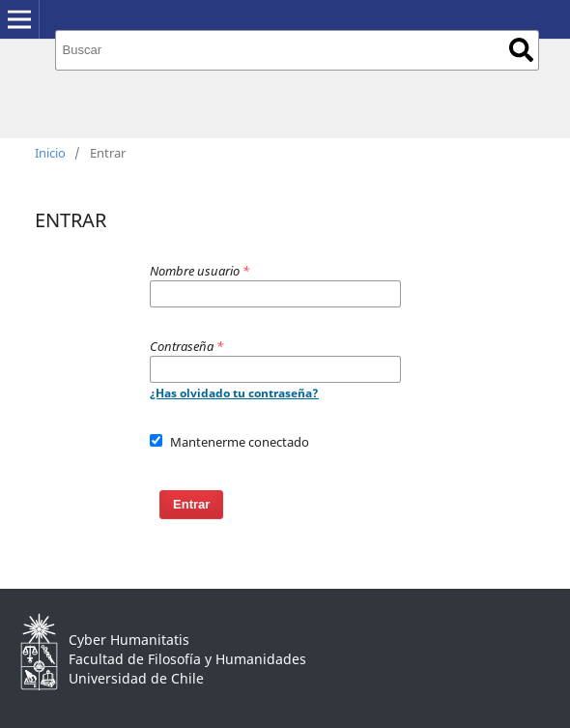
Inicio (50, 153)
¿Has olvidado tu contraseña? (234, 393)
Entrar (191, 504)
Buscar (521, 50)
